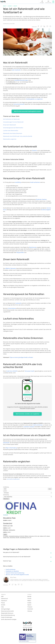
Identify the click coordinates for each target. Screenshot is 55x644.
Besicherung (33, 247)
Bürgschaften (20, 252)
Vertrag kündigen (6, 609)
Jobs (2, 607)
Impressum (4, 601)
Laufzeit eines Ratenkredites (11, 131)
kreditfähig (18, 182)
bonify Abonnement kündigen (9, 619)
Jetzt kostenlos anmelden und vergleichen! (27, 414)
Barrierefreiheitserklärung (8, 615)
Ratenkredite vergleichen (10, 139)
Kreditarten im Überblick (12, 571)
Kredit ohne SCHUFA (12, 371)
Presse (3, 603)
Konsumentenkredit (19, 104)
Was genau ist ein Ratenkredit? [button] (11, 552)
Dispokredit (6, 443)
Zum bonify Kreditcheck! (13, 479)
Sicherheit (30, 609)
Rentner (44, 199)
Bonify (5, 6)
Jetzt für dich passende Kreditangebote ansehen (27, 111)
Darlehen (35, 151)
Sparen (29, 605)
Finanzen (30, 607)
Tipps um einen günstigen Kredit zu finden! (21, 357)
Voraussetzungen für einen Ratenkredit (13, 122)
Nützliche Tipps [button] (7, 561)
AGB (2, 596)
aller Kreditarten (16, 70)
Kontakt (3, 605)
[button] (53, 2)
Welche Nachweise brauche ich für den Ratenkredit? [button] (17, 557)
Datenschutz (4, 599)
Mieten (29, 601)
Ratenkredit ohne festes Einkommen (13, 133)
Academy (10, 6)
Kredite (15, 6)
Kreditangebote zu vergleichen (34, 99)
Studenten (39, 199)
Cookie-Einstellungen (7, 617)
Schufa (29, 599)
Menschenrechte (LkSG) (7, 611)
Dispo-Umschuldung (11, 448)
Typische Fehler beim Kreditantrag (15, 573)
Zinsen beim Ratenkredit (9, 125)
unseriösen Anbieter (29, 427)
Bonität (29, 596)
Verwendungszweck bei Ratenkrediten (13, 128)
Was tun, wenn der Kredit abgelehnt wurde (17, 575)
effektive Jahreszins (11, 268)
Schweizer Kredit (29, 371)
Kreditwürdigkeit (46, 210)
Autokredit (18, 303)
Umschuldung (12, 308)
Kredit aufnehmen (35, 182)
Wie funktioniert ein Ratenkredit (11, 119)
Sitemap (30, 611)
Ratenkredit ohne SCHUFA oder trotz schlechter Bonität (18, 136)
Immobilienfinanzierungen (21, 80)
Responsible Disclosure (7, 613)
